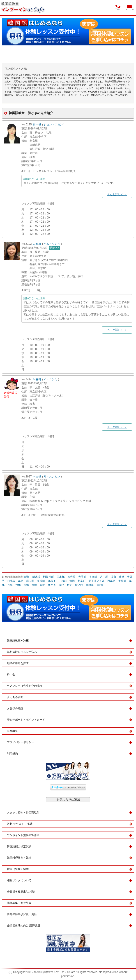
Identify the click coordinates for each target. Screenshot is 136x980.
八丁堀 (104, 577)
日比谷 (11, 581)
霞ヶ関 (30, 581)
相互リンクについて (19, 880)
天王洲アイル (97, 581)
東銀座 (90, 585)
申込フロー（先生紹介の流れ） (26, 686)
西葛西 (111, 581)
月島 (10, 585)
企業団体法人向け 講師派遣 (24, 926)
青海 (72, 581)
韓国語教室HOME (18, 641)
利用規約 (12, 754)
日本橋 (61, 577)
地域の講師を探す (18, 663)
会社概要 (12, 731)
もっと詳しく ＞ (117, 194)
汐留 (113, 577)
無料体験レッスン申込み (22, 652)
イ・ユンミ (51, 379)
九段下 (52, 581)
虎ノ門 (79, 585)
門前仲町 (48, 577)
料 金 (11, 674)
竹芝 (69, 585)
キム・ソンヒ (52, 244)
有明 (42, 585)
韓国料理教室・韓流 (19, 858)
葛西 (21, 581)
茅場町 (41, 581)
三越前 (63, 581)
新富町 (82, 581)
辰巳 (61, 585)
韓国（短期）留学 (18, 869)
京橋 (26, 585)
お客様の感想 (15, 708)
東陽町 (122, 581)
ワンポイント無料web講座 (23, 835)
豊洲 (122, 577)
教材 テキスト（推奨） (21, 824)
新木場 (36, 577)
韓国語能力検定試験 (19, 846)
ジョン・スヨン (53, 125)
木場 (34, 585)
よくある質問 (15, 697)
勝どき (52, 585)
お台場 (71, 577)
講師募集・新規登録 (19, 903)
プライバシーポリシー (21, 742)
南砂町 (101, 585)
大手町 (82, 577)
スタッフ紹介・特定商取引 (23, 813)
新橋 (27, 577)
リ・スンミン (52, 477)
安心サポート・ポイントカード (26, 720)
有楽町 (93, 577)
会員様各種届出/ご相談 (21, 892)
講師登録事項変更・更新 (22, 914)
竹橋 (18, 585)
